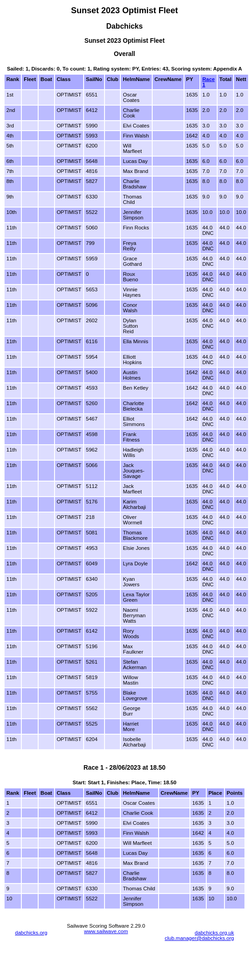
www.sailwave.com (106, 931)
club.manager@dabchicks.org (199, 938)
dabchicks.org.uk (214, 933)
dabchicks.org (31, 933)
